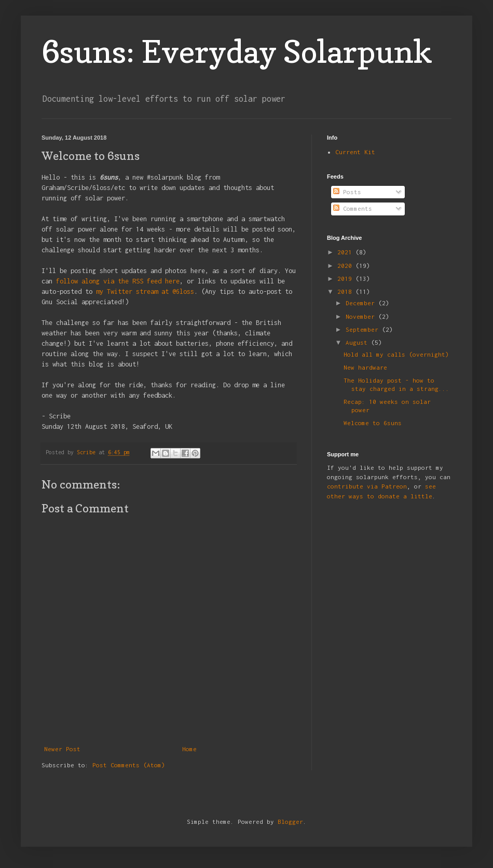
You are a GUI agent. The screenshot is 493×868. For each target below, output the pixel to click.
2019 (346, 279)
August (358, 342)
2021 (346, 252)
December (362, 303)
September (364, 329)
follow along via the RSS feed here (118, 281)
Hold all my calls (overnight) (396, 354)
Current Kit (355, 152)
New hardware (365, 367)
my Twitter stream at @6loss (145, 291)
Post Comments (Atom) (129, 765)
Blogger (290, 822)
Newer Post (62, 749)
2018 (346, 291)
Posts (347, 192)
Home (189, 749)
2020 (346, 266)
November (362, 316)
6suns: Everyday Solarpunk (237, 51)
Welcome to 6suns (373, 423)
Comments (353, 208)
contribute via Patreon (367, 486)
